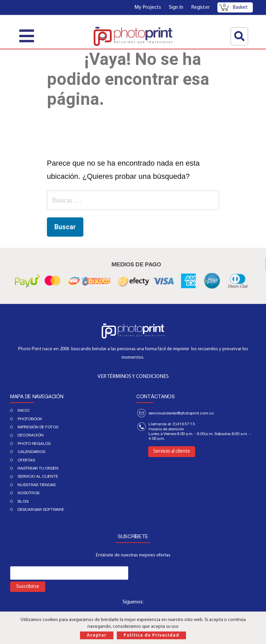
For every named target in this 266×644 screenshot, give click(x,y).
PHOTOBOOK (30, 419)
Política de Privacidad (151, 635)
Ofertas (26, 460)
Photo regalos (34, 444)
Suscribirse (28, 587)
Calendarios (31, 452)
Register (200, 7)
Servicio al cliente (38, 476)
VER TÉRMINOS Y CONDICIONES (133, 377)
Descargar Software (41, 509)
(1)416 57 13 (184, 424)
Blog (23, 501)
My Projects (148, 7)
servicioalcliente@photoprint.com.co (181, 413)
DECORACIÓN (31, 435)
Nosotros (29, 493)
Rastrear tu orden (38, 468)
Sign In (176, 7)
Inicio (23, 410)
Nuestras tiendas (37, 485)
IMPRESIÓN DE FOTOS (38, 427)
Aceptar (97, 635)
